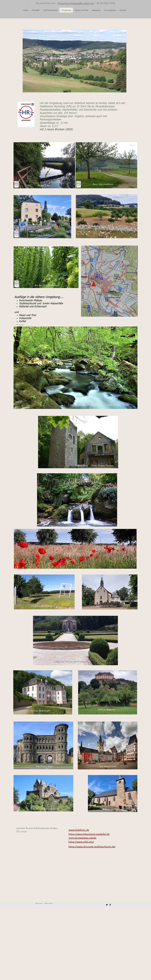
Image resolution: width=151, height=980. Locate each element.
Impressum (39, 903)
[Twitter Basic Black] (107, 905)
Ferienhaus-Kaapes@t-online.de (76, 3)
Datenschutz (48, 903)
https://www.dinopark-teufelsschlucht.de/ (92, 846)
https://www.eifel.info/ (81, 842)
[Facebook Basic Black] (110, 905)
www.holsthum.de (79, 830)
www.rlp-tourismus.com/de (82, 838)
